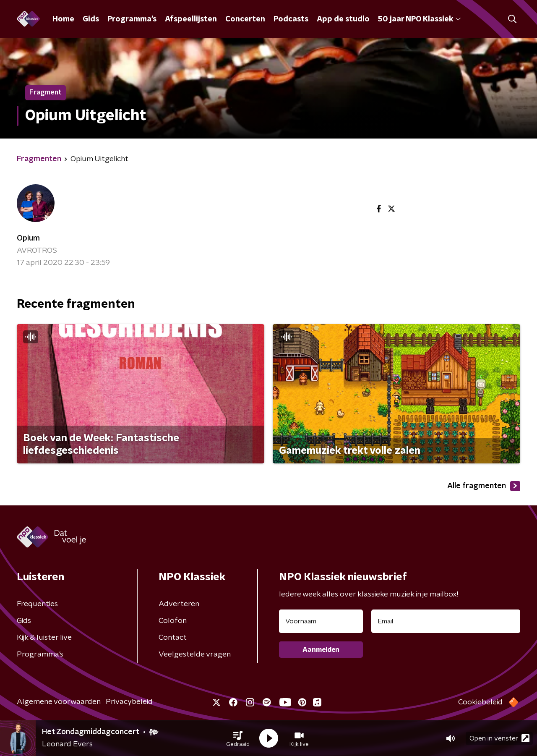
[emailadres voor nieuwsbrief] (446, 621)
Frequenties (37, 604)
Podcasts (291, 19)
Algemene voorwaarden (59, 702)
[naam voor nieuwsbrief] (321, 621)
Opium (28, 238)
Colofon (173, 621)
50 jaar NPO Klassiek (419, 19)
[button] (238, 738)
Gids (91, 19)
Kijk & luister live (44, 638)
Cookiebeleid (480, 702)
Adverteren (179, 604)
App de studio (343, 19)
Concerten (245, 19)
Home (63, 19)
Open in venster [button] (499, 738)
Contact (173, 638)
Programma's (132, 19)
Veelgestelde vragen (195, 654)
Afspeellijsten (191, 19)
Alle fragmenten (484, 486)
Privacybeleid (129, 702)
